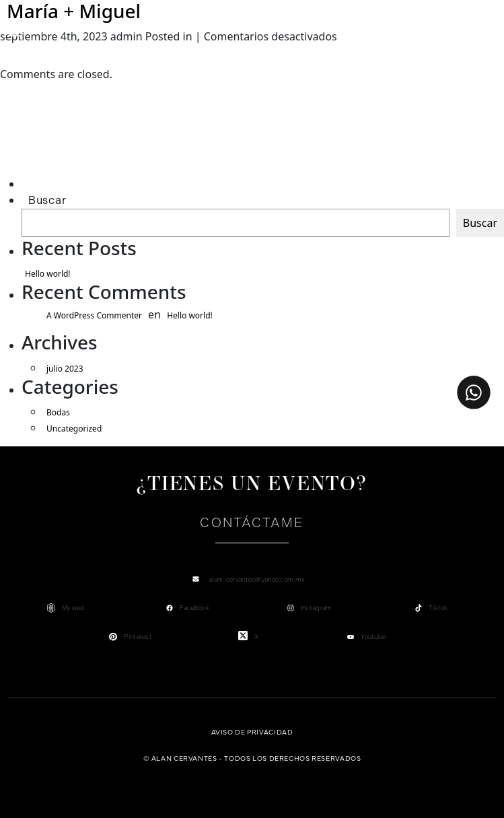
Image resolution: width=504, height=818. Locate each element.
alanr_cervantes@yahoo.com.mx (257, 579)
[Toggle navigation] (14, 32)
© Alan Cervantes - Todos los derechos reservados (252, 758)
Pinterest (138, 637)
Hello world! (48, 274)
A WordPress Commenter (94, 315)
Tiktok (438, 608)
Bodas (58, 412)
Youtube (373, 637)
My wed (73, 608)
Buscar (47, 200)
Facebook (194, 608)
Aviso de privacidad (252, 731)
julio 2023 (65, 369)
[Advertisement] (85, 146)
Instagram (317, 608)
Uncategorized (74, 429)
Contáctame (252, 523)
